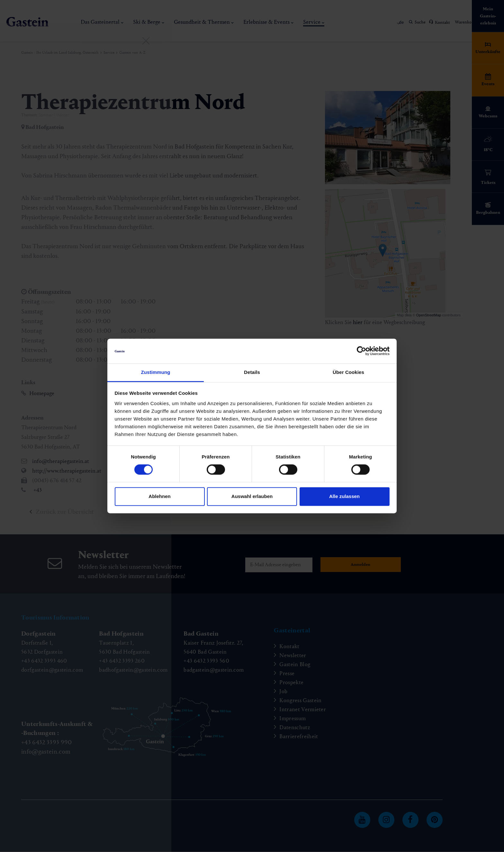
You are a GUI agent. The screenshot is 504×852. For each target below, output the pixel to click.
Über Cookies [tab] (348, 372)
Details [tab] (252, 372)
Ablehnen (159, 496)
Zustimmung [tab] (156, 372)
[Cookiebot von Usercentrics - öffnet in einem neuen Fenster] (361, 351)
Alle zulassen (344, 496)
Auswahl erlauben (252, 496)
